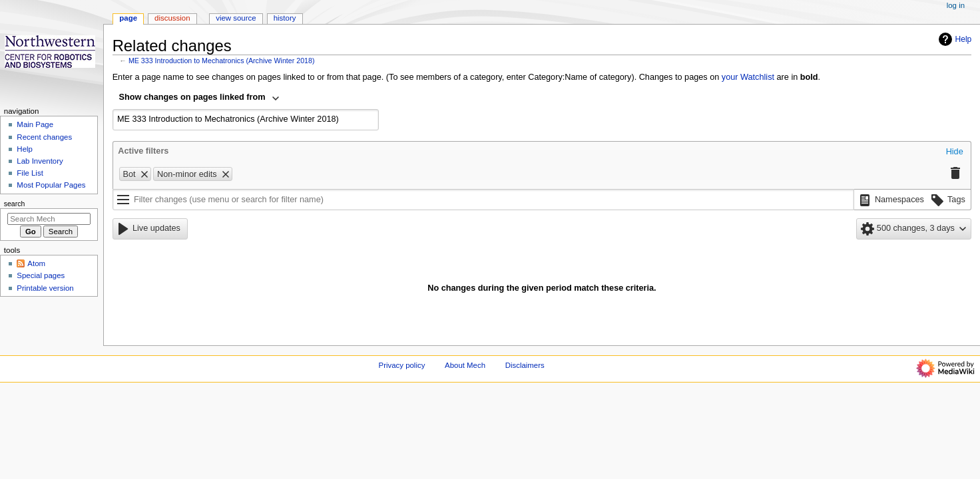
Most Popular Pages (51, 185)
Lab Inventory (40, 161)
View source (236, 18)
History (285, 18)
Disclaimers (525, 365)
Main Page (35, 124)
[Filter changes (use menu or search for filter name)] (483, 200)
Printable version (45, 288)
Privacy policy (402, 365)
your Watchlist (748, 77)
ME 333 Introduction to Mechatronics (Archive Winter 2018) (222, 61)
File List (30, 173)
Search (15, 204)
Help (954, 39)
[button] (955, 152)
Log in (956, 5)
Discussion (172, 18)
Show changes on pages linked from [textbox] (192, 97)
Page (128, 18)
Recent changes (44, 137)
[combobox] (200, 98)
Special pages (41, 275)
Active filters (143, 151)
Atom (36, 263)
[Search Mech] (49, 219)
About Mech (465, 365)
